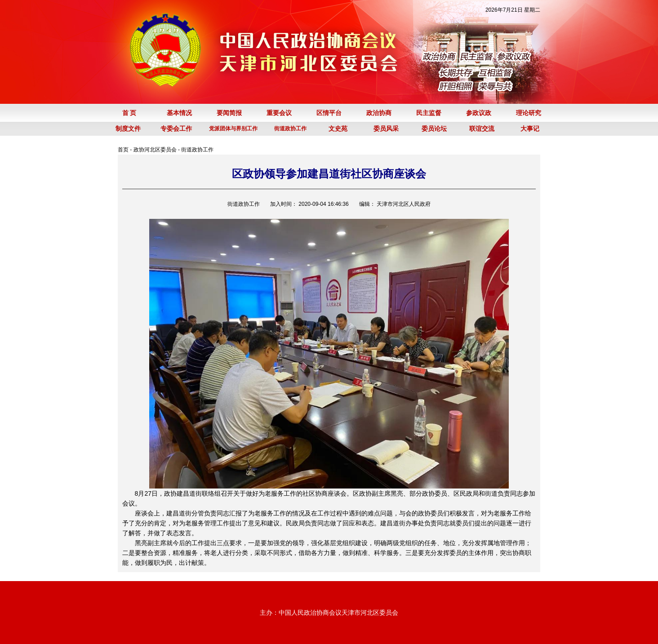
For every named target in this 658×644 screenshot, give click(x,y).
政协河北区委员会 (155, 150)
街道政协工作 (197, 150)
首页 (123, 150)
